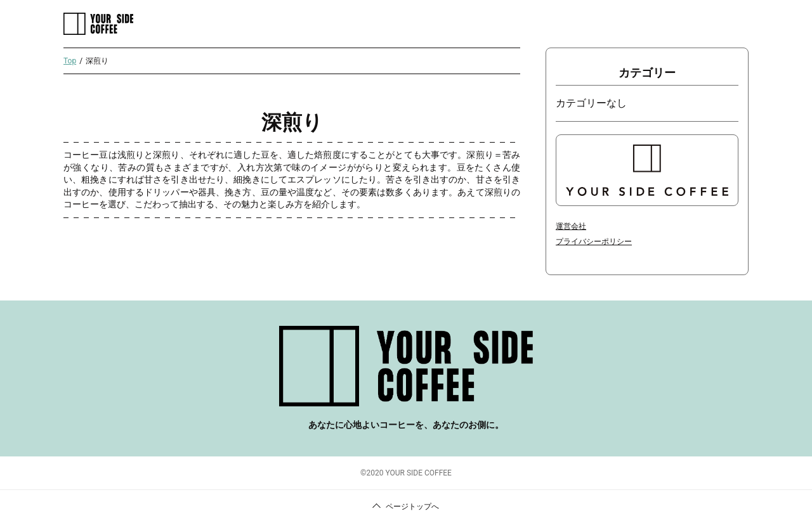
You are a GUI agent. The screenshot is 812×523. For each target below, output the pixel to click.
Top (70, 61)
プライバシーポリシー (594, 242)
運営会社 (571, 226)
